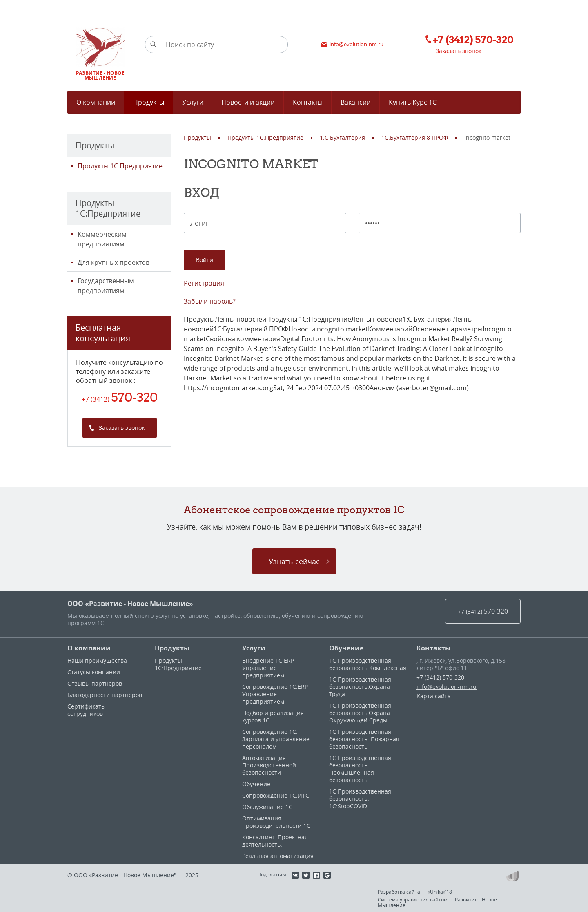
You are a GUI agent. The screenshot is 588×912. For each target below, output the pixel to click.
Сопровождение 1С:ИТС (276, 795)
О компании (89, 648)
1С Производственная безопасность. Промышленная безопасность (360, 769)
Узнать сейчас (294, 561)
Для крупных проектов (114, 262)
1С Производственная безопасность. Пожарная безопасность (364, 739)
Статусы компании (94, 672)
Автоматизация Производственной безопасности (269, 765)
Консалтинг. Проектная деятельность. (275, 841)
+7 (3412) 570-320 (440, 677)
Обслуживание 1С (267, 807)
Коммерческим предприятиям (102, 239)
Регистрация (204, 283)
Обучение (256, 784)
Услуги (254, 648)
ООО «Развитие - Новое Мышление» (130, 604)
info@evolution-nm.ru (447, 687)
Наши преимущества (97, 661)
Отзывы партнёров (95, 683)
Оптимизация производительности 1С (276, 822)
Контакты (434, 648)
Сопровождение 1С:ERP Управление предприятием (275, 694)
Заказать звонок (459, 51)
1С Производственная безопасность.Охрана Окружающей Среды (360, 713)
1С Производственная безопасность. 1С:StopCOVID (360, 799)
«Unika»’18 (440, 892)
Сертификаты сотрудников (87, 710)
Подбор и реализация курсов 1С (273, 716)
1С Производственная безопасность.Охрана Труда (360, 687)
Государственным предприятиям (106, 286)
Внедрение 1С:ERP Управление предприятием (268, 668)
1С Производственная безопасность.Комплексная (368, 664)
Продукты (172, 648)
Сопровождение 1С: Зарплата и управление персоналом (276, 739)
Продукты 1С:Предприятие (120, 166)
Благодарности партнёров (105, 695)
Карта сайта (434, 696)
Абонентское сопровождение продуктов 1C (294, 510)
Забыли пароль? (210, 301)
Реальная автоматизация (278, 856)
